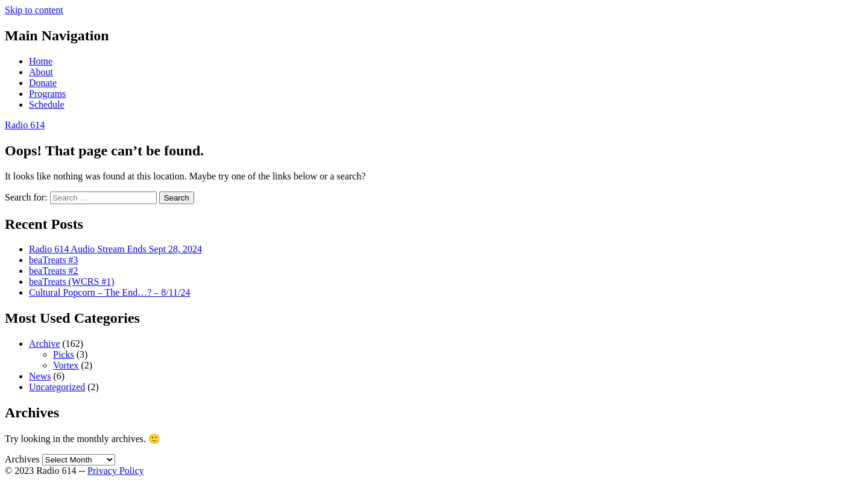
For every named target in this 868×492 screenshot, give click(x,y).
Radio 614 (25, 125)
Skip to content (34, 10)
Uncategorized (57, 387)
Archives (22, 459)
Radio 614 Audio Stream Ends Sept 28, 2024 (115, 249)
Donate (43, 83)
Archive (45, 344)
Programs (47, 94)
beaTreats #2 (54, 271)
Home (41, 61)
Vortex (66, 365)
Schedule (47, 104)
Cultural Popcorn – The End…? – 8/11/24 (110, 292)
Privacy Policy (116, 471)
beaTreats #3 (54, 260)
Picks (64, 354)
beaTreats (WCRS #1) (72, 282)
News (40, 376)
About (41, 72)
